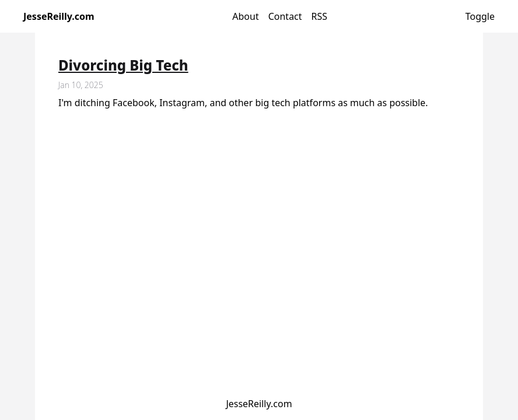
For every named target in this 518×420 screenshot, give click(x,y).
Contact (285, 16)
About (245, 16)
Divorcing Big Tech (123, 65)
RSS (320, 16)
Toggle (480, 16)
